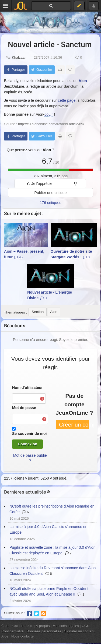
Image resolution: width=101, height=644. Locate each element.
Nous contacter (23, 636)
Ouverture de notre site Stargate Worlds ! (71, 254)
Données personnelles (44, 631)
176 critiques (50, 203)
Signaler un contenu (80, 631)
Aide (5, 636)
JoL (48, 114)
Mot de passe (24, 408)
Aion (83, 81)
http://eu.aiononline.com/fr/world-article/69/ (51, 124)
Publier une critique (51, 193)
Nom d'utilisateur (27, 388)
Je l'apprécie (40, 184)
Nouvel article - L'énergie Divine (50, 295)
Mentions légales (66, 626)
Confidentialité (13, 631)
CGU (86, 626)
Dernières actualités (25, 492)
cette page (67, 100)
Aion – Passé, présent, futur (24, 254)
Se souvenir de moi (29, 434)
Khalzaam (20, 57)
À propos (43, 626)
